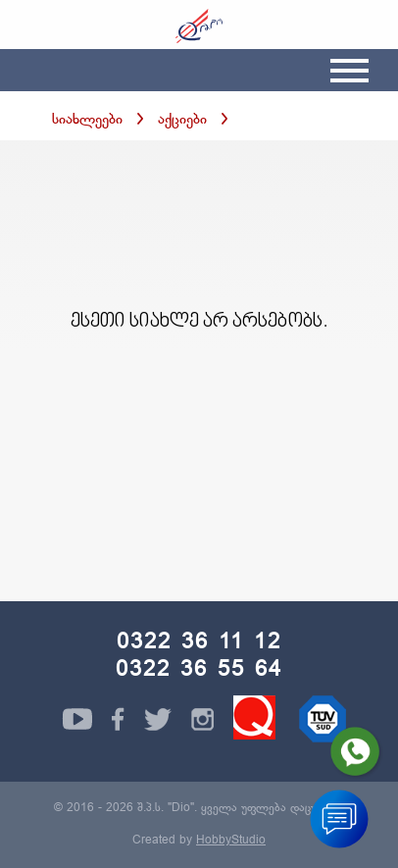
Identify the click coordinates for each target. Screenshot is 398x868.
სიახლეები (87, 120)
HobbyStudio (231, 841)
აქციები (182, 120)
